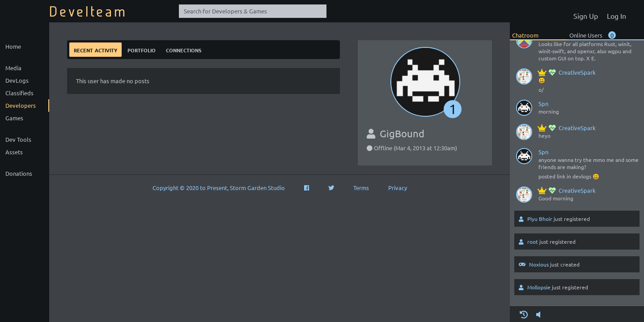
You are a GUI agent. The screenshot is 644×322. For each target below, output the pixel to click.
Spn (543, 104)
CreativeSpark (567, 72)
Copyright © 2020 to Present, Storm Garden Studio (219, 188)
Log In (616, 16)
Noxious (539, 264)
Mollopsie (539, 287)
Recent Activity (95, 49)
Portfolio (142, 49)
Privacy (398, 188)
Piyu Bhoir (540, 219)
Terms (361, 188)
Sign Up (586, 16)
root (533, 241)
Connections (184, 49)
